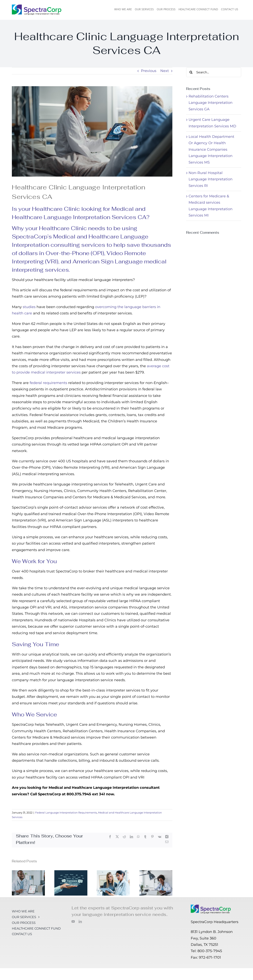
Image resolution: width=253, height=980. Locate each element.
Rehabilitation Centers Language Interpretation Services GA (211, 103)
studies (29, 307)
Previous (149, 71)
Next (165, 71)
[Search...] (214, 72)
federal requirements (48, 383)
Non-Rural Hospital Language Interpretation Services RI (211, 179)
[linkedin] (80, 921)
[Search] (191, 72)
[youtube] (73, 921)
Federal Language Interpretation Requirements (66, 813)
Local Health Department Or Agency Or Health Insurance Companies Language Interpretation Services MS (211, 149)
